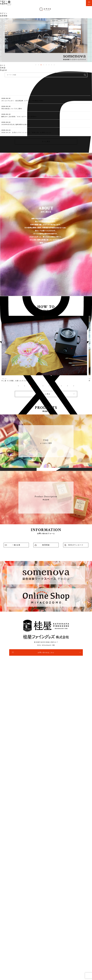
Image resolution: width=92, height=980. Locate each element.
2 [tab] (38, 65)
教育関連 (46, 545)
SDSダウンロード (76, 545)
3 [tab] (41, 65)
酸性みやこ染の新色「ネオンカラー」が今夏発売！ (19, 117)
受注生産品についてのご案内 (12, 109)
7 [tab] (52, 65)
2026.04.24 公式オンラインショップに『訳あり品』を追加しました (26, 132)
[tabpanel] (46, 40)
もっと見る (46, 141)
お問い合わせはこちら (46, 652)
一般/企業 (16, 545)
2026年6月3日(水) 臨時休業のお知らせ (16, 124)
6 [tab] (49, 65)
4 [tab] (44, 65)
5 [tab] (46, 65)
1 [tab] (36, 65)
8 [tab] (54, 65)
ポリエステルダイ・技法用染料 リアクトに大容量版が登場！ (23, 101)
